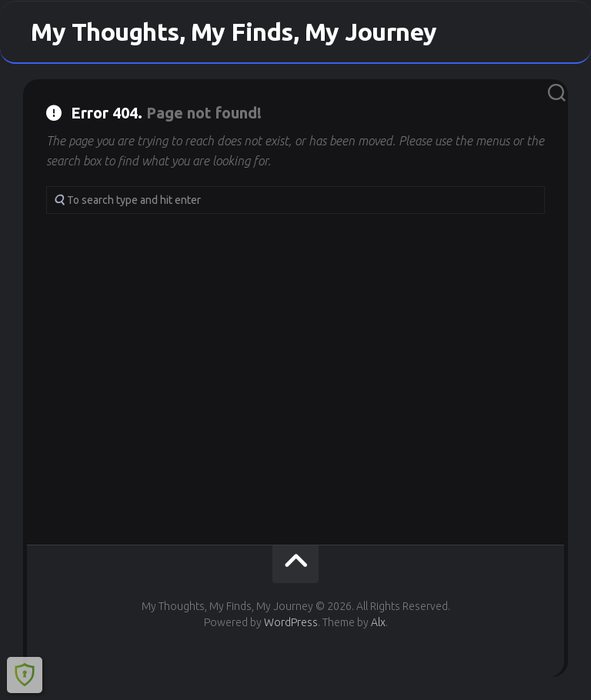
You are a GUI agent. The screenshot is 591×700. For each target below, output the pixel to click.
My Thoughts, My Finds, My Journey (234, 32)
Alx (378, 622)
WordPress (291, 622)
